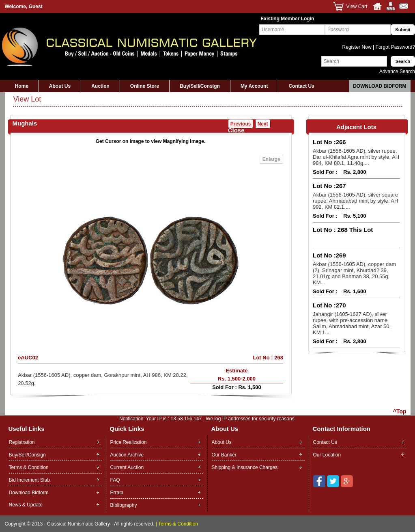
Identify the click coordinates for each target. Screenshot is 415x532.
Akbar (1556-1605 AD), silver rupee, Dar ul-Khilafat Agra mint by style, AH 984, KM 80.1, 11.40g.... (356, 157)
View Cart (357, 6)
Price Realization (129, 442)
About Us (60, 86)
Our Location (327, 455)
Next (263, 124)
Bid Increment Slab (29, 480)
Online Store (145, 86)
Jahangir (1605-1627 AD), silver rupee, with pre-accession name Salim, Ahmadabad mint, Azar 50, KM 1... (352, 323)
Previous (241, 124)
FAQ (115, 480)
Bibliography (124, 505)
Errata (117, 493)
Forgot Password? (395, 47)
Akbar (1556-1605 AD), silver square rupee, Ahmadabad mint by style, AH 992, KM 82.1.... (355, 201)
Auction (100, 86)
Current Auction (127, 467)
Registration (22, 442)
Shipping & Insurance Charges (245, 467)
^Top (400, 411)
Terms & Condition (29, 467)
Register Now (358, 47)
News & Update (26, 505)
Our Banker (224, 455)
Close (236, 130)
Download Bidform (380, 86)
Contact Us (301, 86)
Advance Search (397, 71)
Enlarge (271, 159)
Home (22, 86)
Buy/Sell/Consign (200, 86)
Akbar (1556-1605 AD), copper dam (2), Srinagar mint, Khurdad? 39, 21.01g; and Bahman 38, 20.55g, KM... (354, 273)
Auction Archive (127, 455)
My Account (254, 86)
